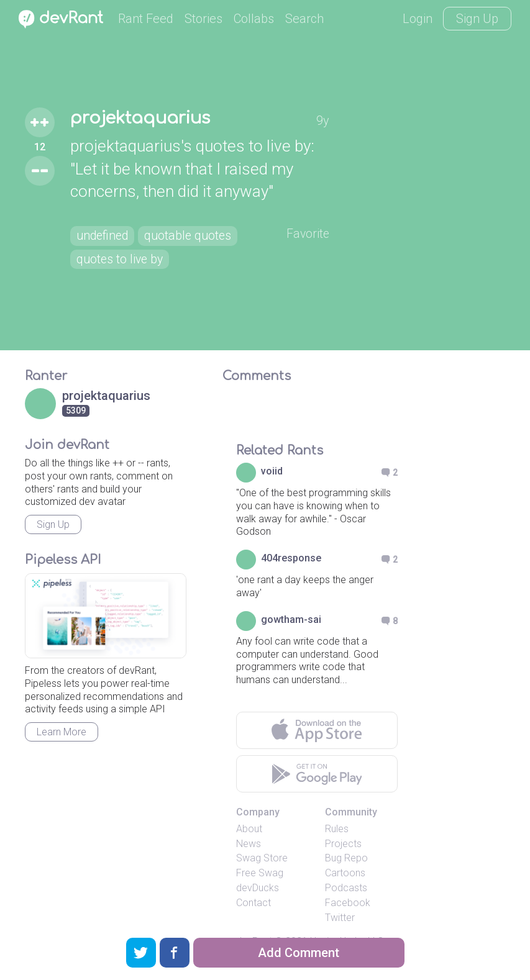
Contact (254, 903)
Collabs (254, 19)
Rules (337, 829)
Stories (203, 19)
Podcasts (346, 888)
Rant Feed (146, 19)
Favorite (307, 234)
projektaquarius (143, 118)
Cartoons (345, 873)
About (249, 829)
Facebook (348, 903)
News (249, 844)
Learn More (62, 732)
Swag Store (262, 858)
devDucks (258, 888)
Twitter (340, 918)
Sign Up (477, 19)
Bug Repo (346, 858)
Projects (343, 844)
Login (418, 19)
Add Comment (299, 953)
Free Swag (260, 873)
